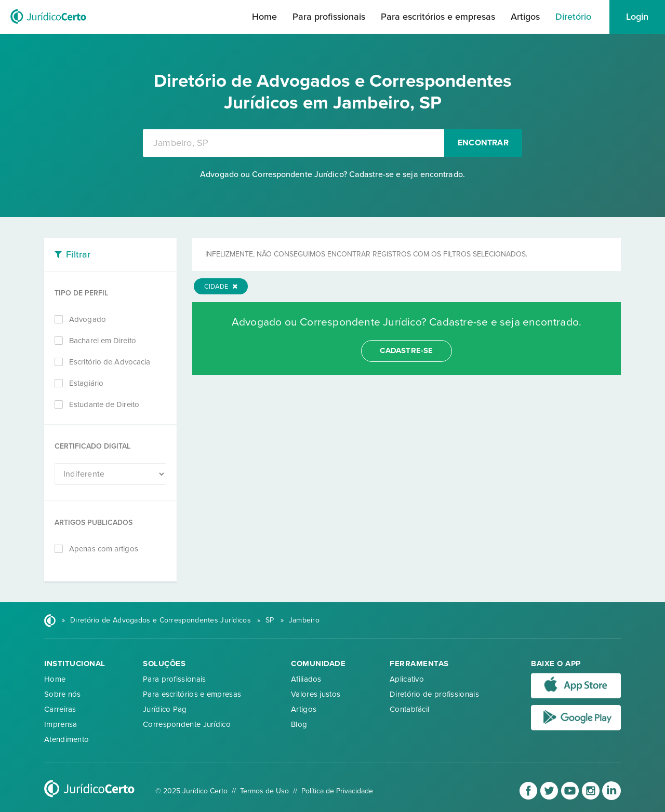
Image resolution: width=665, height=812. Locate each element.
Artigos (525, 17)
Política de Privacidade (337, 791)
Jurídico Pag (165, 709)
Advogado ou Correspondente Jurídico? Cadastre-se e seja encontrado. (332, 174)
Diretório (573, 17)
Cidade (221, 287)
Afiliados (306, 679)
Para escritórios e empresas (438, 17)
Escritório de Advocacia (110, 362)
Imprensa (61, 724)
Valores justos (316, 694)
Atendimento (66, 739)
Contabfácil (409, 709)
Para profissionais (329, 17)
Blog (299, 724)
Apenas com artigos (104, 549)
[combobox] (294, 143)
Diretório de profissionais (434, 694)
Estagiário (86, 383)
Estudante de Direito (104, 404)
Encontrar (483, 143)
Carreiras (60, 709)
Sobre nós (63, 694)
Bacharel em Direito (103, 341)
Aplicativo (407, 679)
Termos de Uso (264, 791)
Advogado (88, 319)
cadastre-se (406, 350)
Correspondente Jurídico (187, 724)
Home (264, 17)
